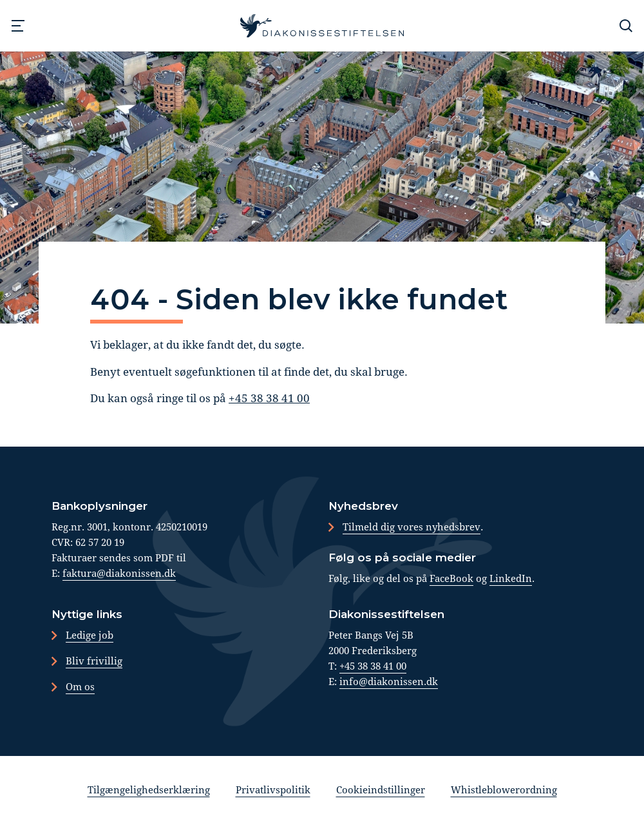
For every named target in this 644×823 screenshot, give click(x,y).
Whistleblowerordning (504, 789)
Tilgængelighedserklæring (149, 789)
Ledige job (90, 635)
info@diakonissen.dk (389, 681)
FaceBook (451, 578)
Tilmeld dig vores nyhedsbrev (412, 527)
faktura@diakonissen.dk (119, 573)
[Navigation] (18, 26)
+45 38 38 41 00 (269, 398)
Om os (80, 686)
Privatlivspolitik (273, 789)
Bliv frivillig (94, 661)
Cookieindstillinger (381, 789)
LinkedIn (511, 578)
